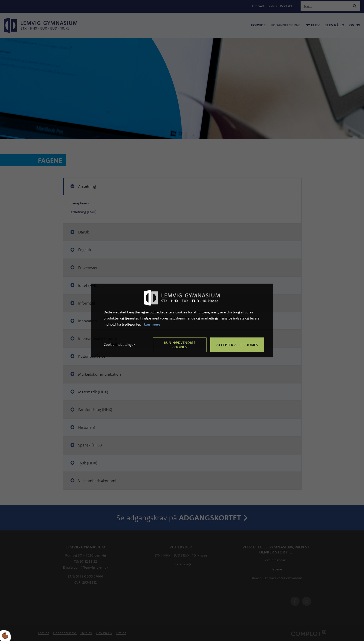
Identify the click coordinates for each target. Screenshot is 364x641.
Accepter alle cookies (237, 345)
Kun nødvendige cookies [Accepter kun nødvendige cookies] (180, 345)
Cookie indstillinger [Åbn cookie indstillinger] (119, 345)
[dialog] (182, 320)
